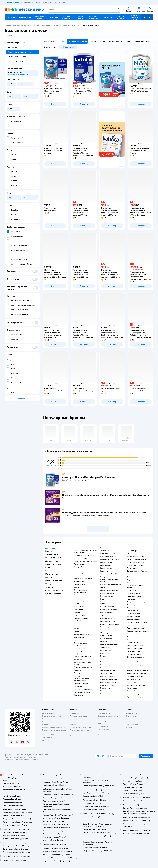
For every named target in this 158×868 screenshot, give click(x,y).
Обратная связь (48, 738)
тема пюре (131, 554)
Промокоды (47, 724)
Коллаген (130, 640)
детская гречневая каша (109, 557)
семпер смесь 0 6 (80, 615)
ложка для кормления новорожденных (82, 680)
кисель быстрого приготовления (112, 665)
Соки (102, 662)
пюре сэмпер (105, 688)
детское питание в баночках (137, 571)
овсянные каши (106, 551)
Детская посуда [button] (52, 561)
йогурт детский (106, 639)
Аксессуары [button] (50, 548)
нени (102, 599)
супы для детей (106, 650)
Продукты (104, 656)
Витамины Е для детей (135, 694)
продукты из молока (108, 607)
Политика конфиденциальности (54, 727)
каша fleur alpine (106, 562)
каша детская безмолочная (110, 590)
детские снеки (106, 653)
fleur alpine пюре (107, 691)
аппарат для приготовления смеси (110, 581)
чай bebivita (78, 660)
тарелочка (77, 670)
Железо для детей (133, 688)
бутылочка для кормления (83, 579)
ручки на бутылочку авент (83, 667)
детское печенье (133, 590)
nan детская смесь (107, 596)
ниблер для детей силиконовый (85, 561)
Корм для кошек (131, 716)
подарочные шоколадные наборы (136, 586)
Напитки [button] (49, 577)
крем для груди (79, 573)
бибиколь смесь (80, 637)
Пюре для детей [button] (52, 584)
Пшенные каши (106, 548)
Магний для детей (133, 682)
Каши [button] (48, 567)
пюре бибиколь (133, 568)
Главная (8, 25)
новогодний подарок (135, 593)
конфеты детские (133, 605)
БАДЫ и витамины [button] (53, 594)
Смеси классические (18, 57)
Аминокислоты (132, 637)
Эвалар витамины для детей (137, 665)
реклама (122, 106)
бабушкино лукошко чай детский (83, 663)
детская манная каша (108, 554)
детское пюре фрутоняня (136, 562)
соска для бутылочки (81, 567)
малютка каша (105, 565)
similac (76, 632)
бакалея (77, 587)
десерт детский (133, 611)
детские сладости (133, 614)
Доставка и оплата (49, 713)
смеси (76, 640)
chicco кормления (107, 633)
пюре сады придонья (108, 685)
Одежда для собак (132, 724)
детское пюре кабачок (108, 676)
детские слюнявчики (81, 548)
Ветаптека (129, 727)
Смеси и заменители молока (66, 25)
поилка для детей (80, 564)
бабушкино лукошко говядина (138, 574)
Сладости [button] (49, 587)
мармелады (131, 599)
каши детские (105, 577)
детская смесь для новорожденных (80, 644)
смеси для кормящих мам (83, 689)
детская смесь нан (107, 618)
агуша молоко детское (108, 610)
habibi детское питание (135, 565)
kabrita (76, 604)
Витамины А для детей (135, 676)
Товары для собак (132, 719)
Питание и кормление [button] (54, 581)
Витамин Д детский (134, 654)
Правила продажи (49, 722)
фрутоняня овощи (107, 674)
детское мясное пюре (108, 682)
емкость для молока (107, 593)
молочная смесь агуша (82, 635)
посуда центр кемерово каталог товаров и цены (85, 552)
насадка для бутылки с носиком (85, 555)
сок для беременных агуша (83, 651)
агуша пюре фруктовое (109, 679)
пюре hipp (131, 548)
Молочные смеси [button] (52, 574)
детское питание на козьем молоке (110, 603)
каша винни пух (106, 568)
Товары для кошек (132, 713)
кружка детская (79, 673)
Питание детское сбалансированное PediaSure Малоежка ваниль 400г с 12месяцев (104, 513)
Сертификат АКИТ (49, 735)
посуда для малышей (81, 676)
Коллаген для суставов (135, 646)
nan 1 (76, 598)
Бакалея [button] (49, 551)
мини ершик (78, 570)
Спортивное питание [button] (54, 590)
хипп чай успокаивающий (83, 657)
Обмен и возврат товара (51, 719)
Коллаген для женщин (135, 649)
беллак (76, 629)
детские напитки (106, 636)
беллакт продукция (81, 601)
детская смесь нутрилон (83, 626)
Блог (100, 732)
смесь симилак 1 (80, 610)
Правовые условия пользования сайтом (35, 755)
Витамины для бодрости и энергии (136, 658)
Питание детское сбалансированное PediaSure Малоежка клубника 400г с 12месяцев (105, 495)
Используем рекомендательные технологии (20, 757)
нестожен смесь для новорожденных (81, 619)
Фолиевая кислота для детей (137, 674)
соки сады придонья (81, 648)
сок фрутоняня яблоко (82, 654)
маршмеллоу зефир (134, 596)
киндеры (77, 612)
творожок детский (107, 647)
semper (103, 615)
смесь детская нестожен (82, 595)
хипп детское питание (108, 621)
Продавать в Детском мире (52, 716)
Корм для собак (131, 722)
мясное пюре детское (135, 583)
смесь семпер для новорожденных (80, 591)
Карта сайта (46, 740)
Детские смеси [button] (51, 554)
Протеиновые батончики (136, 634)
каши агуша (104, 571)
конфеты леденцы (133, 619)
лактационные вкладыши (83, 576)
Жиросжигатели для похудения (138, 631)
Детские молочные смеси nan (84, 623)
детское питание (106, 630)
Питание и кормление (22, 25)
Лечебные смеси (16, 61)
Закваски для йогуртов (108, 671)
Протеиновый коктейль (135, 628)
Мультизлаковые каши (82, 692)
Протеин (130, 625)
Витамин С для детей (134, 691)
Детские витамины (134, 651)
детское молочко (107, 612)
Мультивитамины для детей (137, 697)
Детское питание (43, 25)
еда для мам (78, 686)
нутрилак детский (107, 627)
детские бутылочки (81, 683)
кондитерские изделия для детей (139, 602)
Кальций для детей (133, 679)
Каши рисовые (79, 695)
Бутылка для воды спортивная (137, 622)
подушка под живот (81, 558)
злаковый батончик (134, 608)
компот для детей (107, 668)
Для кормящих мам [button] (53, 564)
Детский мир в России (13, 759)
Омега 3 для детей (133, 668)
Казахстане (25, 759)
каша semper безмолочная (110, 559)
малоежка (104, 642)
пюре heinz (105, 694)
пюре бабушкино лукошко (137, 559)
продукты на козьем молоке (110, 584)
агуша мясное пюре (134, 577)
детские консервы (107, 659)
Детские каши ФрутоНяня (110, 574)
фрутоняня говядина (134, 580)
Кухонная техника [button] (53, 571)
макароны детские (81, 582)
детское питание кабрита (109, 624)
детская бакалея (80, 584)
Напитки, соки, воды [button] (54, 558)
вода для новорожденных (109, 644)
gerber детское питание (135, 557)
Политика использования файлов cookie (54, 731)
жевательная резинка (134, 617)
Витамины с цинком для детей (138, 685)
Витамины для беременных (137, 662)
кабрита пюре (132, 551)
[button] (147, 17)
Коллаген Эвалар (133, 643)
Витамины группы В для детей (138, 671)
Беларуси (34, 759)
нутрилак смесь (80, 607)
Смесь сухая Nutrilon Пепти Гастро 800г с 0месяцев (89, 477)
